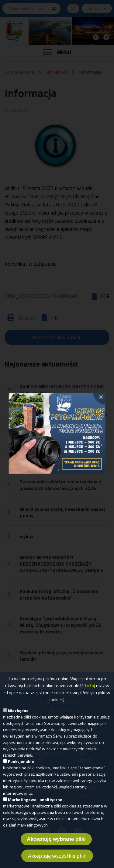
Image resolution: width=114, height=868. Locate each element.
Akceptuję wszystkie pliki (57, 857)
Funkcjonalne (21, 763)
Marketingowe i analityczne (35, 801)
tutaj (90, 687)
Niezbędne (18, 712)
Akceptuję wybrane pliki (56, 840)
